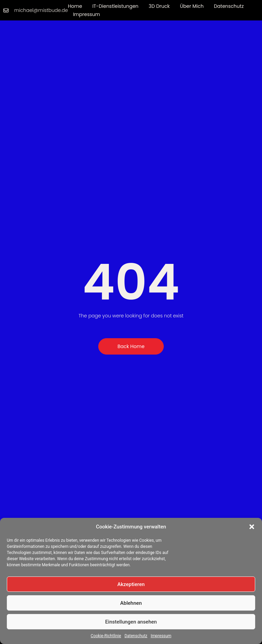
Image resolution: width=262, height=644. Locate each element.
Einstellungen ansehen (131, 622)
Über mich (192, 6)
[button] (252, 527)
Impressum (161, 636)
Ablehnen (131, 603)
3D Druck (159, 6)
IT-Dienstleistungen (115, 6)
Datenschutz (136, 636)
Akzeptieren (131, 584)
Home (75, 6)
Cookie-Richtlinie (106, 636)
